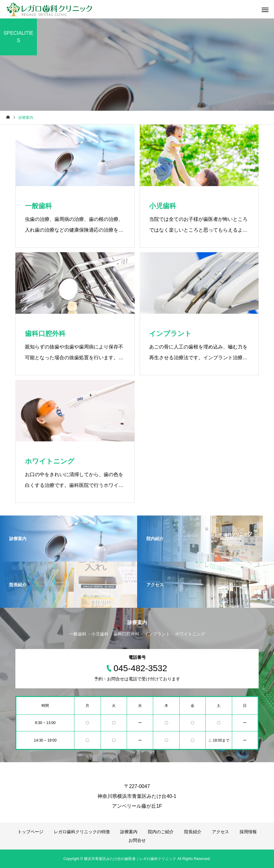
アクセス (220, 832)
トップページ (30, 832)
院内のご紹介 (161, 832)
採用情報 (248, 832)
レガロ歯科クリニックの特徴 (82, 832)
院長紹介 (193, 832)
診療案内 (129, 832)
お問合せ (137, 840)
